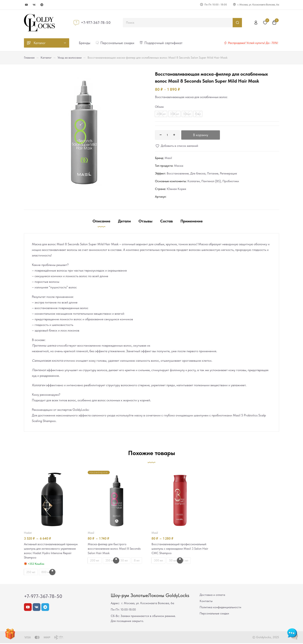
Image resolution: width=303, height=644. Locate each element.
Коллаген (194, 181)
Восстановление (178, 173)
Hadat (28, 533)
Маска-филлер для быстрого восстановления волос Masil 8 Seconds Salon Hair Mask (115, 549)
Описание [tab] (101, 221)
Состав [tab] (166, 221)
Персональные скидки (214, 614)
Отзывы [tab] (146, 221)
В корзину (201, 135)
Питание (213, 173)
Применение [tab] (192, 221)
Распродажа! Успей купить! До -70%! (253, 43)
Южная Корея (176, 189)
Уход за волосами (70, 58)
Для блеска (198, 173)
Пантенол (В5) (211, 181)
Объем (159, 107)
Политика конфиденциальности (220, 608)
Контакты (206, 602)
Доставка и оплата (212, 596)
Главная (29, 58)
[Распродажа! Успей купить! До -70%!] (225, 43)
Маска (179, 166)
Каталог (46, 58)
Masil (168, 158)
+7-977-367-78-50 (96, 23)
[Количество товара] (167, 135)
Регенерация (228, 173)
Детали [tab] (124, 221)
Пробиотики (231, 181)
